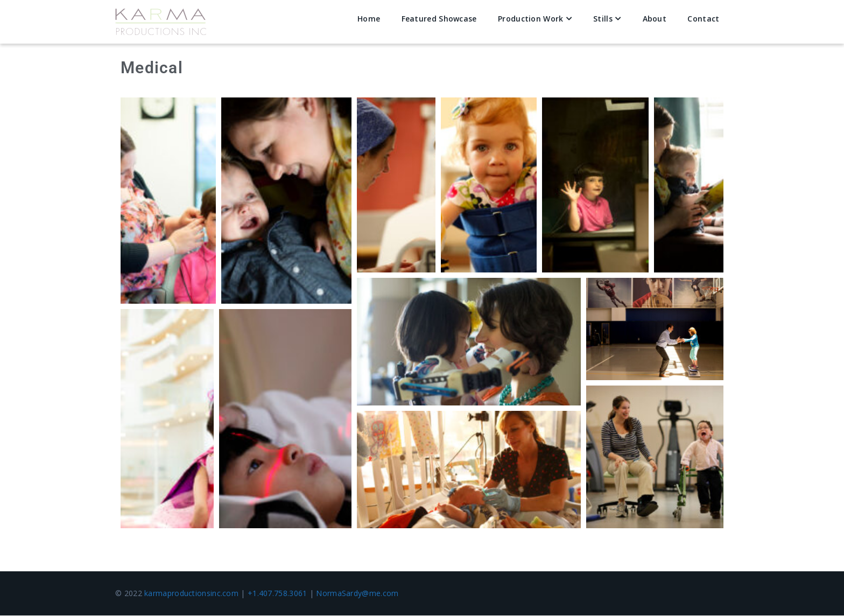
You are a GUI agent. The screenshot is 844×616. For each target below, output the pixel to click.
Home (369, 19)
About (655, 19)
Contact (703, 19)
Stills (603, 19)
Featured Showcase (439, 19)
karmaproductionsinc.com (191, 594)
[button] (168, 201)
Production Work (531, 19)
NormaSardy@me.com (357, 594)
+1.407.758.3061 (277, 594)
